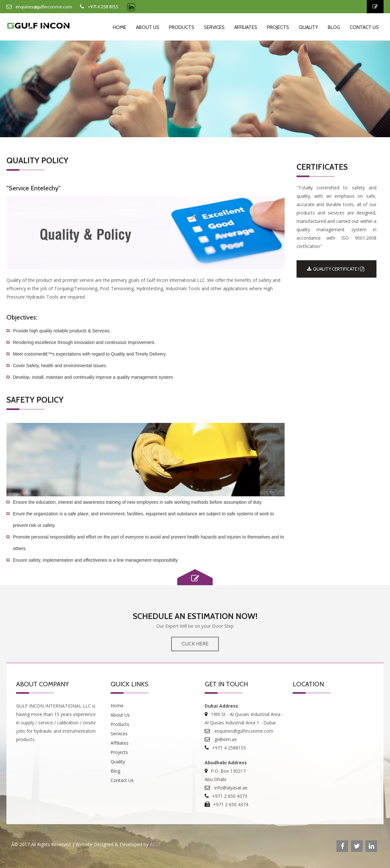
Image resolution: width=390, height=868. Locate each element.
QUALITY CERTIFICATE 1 (336, 269)
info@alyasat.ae (230, 788)
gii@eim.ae (225, 739)
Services (214, 27)
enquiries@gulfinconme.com (44, 7)
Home (120, 27)
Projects (278, 27)
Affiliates (246, 27)
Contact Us (364, 27)
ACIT (155, 844)
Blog (334, 27)
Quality (308, 27)
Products (182, 27)
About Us (148, 27)
